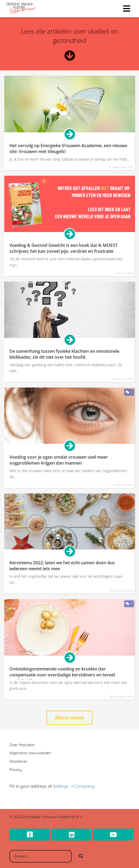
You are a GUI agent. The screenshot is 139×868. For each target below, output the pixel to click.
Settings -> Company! (74, 786)
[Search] (81, 856)
